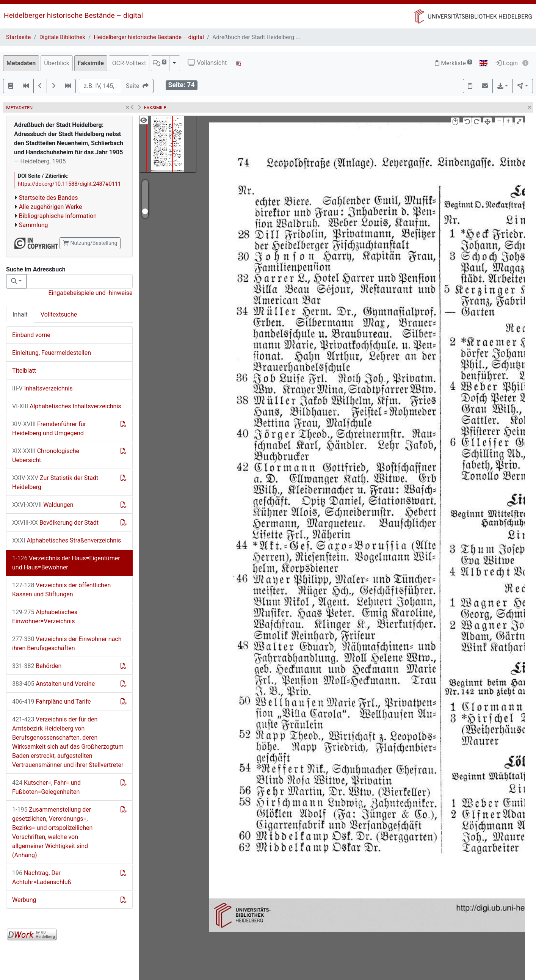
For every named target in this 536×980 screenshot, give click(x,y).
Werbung (24, 900)
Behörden (37, 666)
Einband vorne (31, 335)
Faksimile (91, 63)
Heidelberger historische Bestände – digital (73, 15)
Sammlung (34, 225)
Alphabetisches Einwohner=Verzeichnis (45, 617)
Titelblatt (24, 371)
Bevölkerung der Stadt (55, 523)
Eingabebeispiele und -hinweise (90, 293)
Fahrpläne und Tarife (52, 702)
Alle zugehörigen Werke (51, 207)
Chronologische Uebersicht (46, 456)
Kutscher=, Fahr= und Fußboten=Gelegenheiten (46, 787)
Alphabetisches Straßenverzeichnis (67, 540)
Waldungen (43, 505)
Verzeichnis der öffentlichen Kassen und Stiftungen (61, 590)
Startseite (18, 37)
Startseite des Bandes (49, 198)
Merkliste (453, 63)
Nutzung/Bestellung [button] (90, 243)
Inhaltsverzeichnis (42, 388)
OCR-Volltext (129, 63)
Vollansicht (207, 63)
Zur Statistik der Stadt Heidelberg (55, 482)
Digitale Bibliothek (62, 37)
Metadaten (21, 63)
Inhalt (20, 314)
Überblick (57, 63)
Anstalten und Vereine (53, 684)
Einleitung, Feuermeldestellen (52, 353)
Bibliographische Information (58, 216)
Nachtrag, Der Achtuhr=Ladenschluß (42, 877)
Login (507, 63)
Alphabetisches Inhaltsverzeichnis (67, 406)
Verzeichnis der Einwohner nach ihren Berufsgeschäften (67, 644)
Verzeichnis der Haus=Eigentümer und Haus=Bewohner (66, 563)
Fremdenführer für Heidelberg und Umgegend (49, 429)
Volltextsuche (59, 314)
